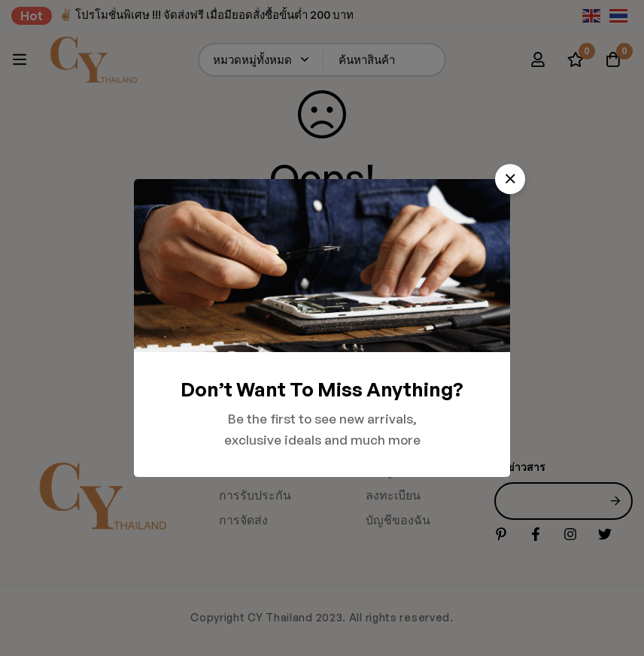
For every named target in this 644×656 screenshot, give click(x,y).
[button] (510, 179)
